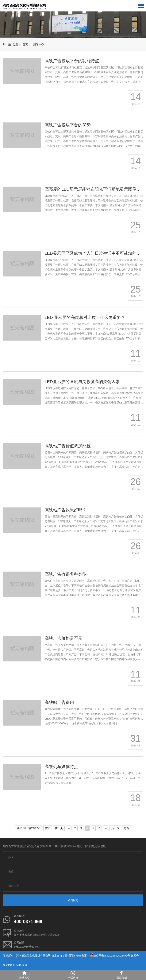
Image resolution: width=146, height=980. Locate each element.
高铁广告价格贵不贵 (63, 638)
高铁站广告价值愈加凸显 (68, 446)
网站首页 (24, 975)
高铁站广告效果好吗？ (66, 510)
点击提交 (73, 900)
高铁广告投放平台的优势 (68, 125)
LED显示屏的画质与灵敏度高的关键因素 (82, 382)
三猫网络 (70, 956)
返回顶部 (122, 975)
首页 (25, 44)
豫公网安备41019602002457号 (112, 956)
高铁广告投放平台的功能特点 (72, 61)
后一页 (115, 828)
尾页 (126, 828)
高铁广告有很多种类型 (66, 574)
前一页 (59, 828)
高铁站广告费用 (59, 702)
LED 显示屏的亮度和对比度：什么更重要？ (85, 317)
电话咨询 (73, 975)
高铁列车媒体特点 (61, 767)
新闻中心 (39, 44)
